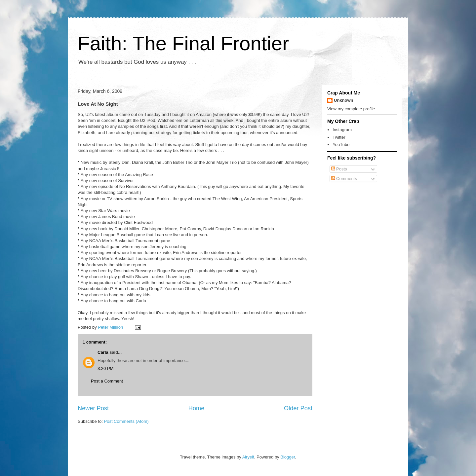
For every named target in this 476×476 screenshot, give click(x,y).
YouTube (341, 145)
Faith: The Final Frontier (183, 43)
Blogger (288, 457)
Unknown (344, 100)
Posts (339, 169)
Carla (103, 352)
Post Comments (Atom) (126, 421)
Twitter (339, 137)
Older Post (298, 408)
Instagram (342, 130)
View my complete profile (351, 109)
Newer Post (93, 408)
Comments (344, 179)
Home (197, 408)
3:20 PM (105, 368)
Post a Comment (107, 381)
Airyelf (248, 457)
